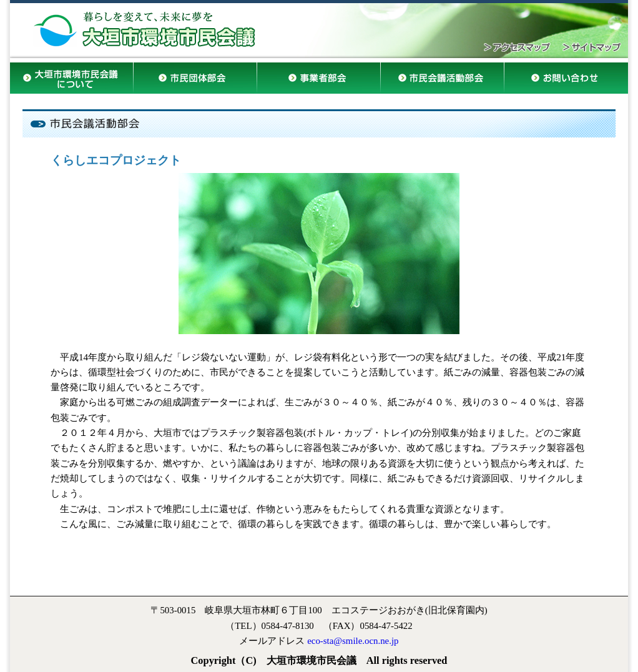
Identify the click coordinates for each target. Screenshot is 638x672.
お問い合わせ (566, 81)
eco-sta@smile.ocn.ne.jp (353, 641)
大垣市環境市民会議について (72, 78)
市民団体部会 (195, 81)
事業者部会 (319, 81)
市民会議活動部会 (443, 81)
